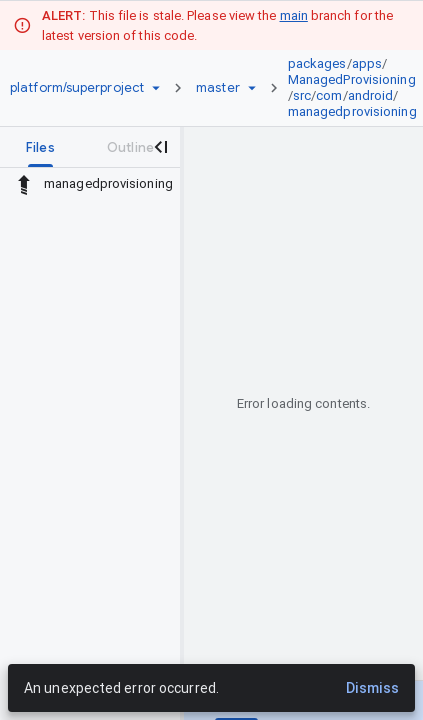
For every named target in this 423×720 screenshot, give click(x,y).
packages (317, 63)
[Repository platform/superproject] (77, 88)
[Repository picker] (156, 88)
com (329, 95)
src (302, 95)
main (294, 15)
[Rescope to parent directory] (24, 184)
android (371, 95)
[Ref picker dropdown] (252, 88)
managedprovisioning (352, 111)
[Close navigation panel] (160, 147)
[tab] (40, 147)
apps (367, 63)
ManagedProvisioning (352, 79)
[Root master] (218, 88)
